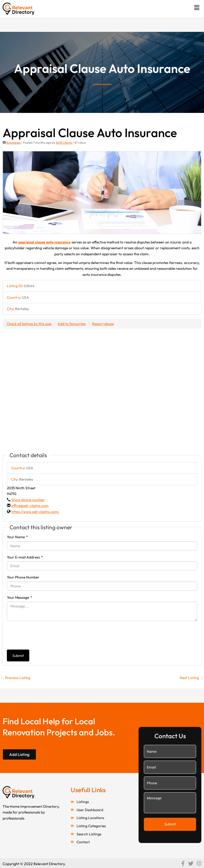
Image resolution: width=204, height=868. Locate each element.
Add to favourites (72, 324)
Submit (18, 656)
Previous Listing (15, 678)
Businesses (13, 143)
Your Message (20, 597)
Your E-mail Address (25, 557)
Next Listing (192, 678)
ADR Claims (64, 143)
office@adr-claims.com (30, 506)
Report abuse (103, 324)
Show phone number (28, 500)
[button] (197, 8)
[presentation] (47, 635)
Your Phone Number (23, 577)
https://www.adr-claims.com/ (35, 512)
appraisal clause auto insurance (44, 242)
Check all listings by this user (29, 324)
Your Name (17, 537)
